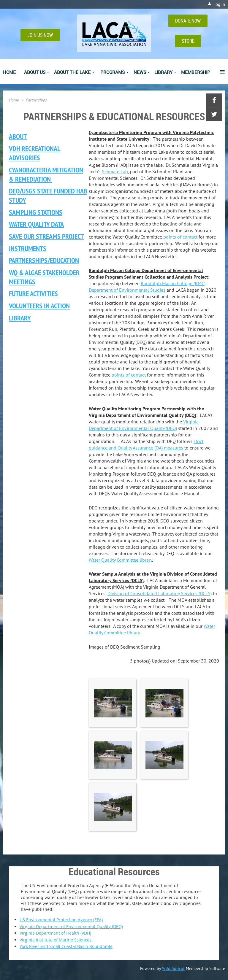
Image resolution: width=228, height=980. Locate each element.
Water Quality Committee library (120, 560)
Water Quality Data (36, 224)
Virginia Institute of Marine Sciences (56, 940)
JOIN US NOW (40, 35)
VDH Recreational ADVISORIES (35, 153)
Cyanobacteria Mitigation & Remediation (46, 174)
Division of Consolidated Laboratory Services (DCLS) (160, 593)
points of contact (180, 237)
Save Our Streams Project (46, 236)
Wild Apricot (173, 968)
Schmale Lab (115, 171)
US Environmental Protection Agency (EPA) (61, 920)
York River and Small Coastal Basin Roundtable (66, 946)
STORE (188, 41)
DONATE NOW (188, 21)
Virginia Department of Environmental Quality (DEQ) (71, 926)
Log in (219, 4)
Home (14, 100)
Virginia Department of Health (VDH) (55, 933)
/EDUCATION (44, 260)
